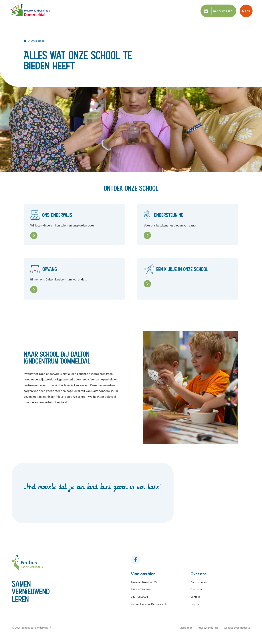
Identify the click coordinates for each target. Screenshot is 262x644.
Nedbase (245, 628)
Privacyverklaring (208, 628)
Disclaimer (186, 628)
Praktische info (199, 582)
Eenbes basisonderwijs (35, 628)
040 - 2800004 (139, 597)
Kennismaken (223, 11)
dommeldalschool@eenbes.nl (148, 604)
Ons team (196, 589)
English (195, 604)
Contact (195, 597)
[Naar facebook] (136, 559)
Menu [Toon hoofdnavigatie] (246, 11)
